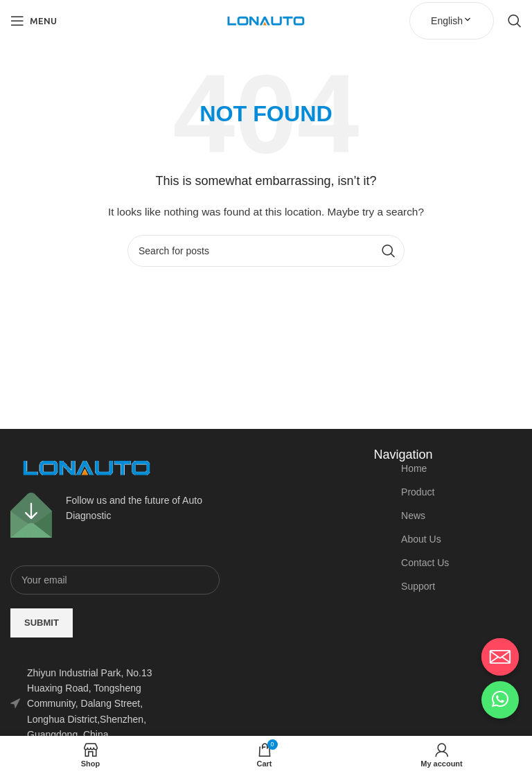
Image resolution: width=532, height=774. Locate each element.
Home (414, 468)
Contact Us (425, 563)
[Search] (515, 21)
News (413, 516)
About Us (421, 539)
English (452, 21)
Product (418, 492)
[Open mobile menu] (34, 21)
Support (418, 586)
